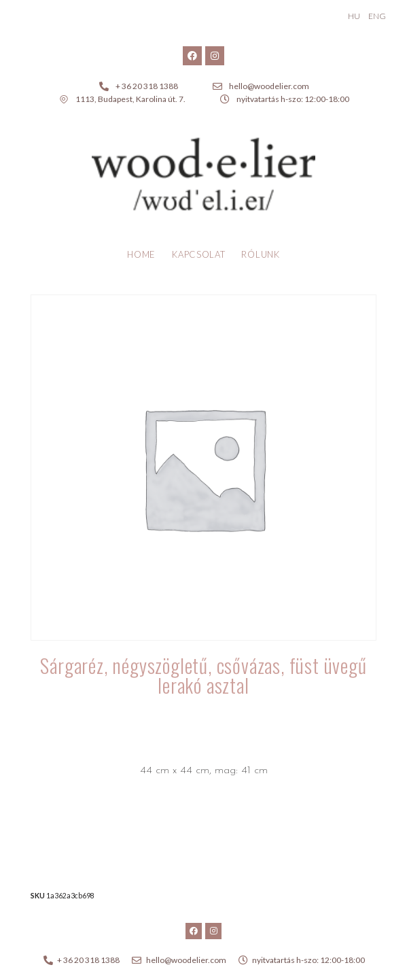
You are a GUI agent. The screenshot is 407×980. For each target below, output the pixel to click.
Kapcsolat (198, 254)
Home (141, 254)
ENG (377, 16)
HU (354, 16)
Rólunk (260, 254)
